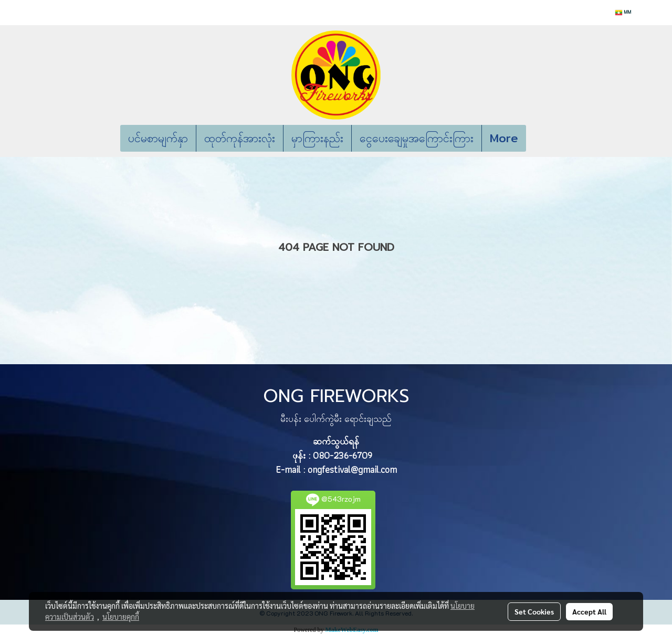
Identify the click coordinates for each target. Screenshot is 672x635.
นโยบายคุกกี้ (121, 617)
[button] (542, 139)
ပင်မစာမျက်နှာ (158, 138)
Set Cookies (534, 611)
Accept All (589, 611)
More (504, 138)
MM (623, 12)
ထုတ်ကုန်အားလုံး (240, 138)
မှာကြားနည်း (317, 138)
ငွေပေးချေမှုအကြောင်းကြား (417, 138)
